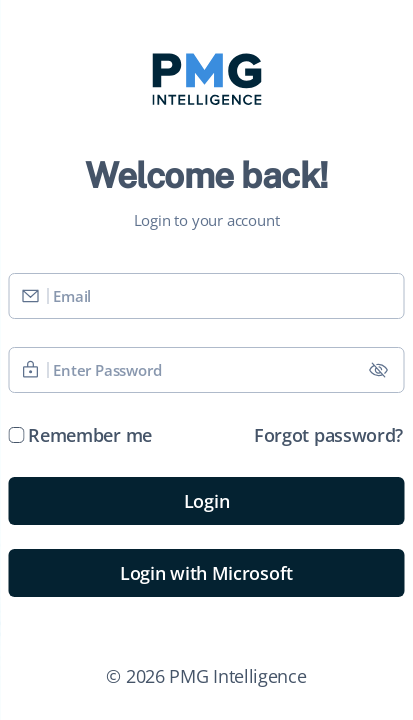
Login (207, 501)
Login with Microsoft (206, 573)
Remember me (90, 435)
